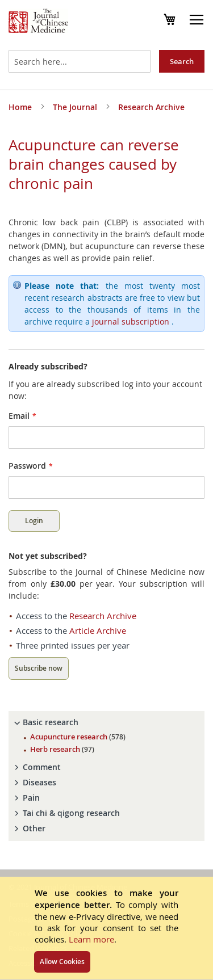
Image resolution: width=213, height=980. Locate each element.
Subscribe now (39, 668)
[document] (106, 928)
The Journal (76, 107)
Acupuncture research (78, 737)
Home (21, 107)
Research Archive (151, 107)
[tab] (106, 722)
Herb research (62, 749)
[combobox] (80, 61)
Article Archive (98, 630)
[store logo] (38, 22)
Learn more (91, 939)
